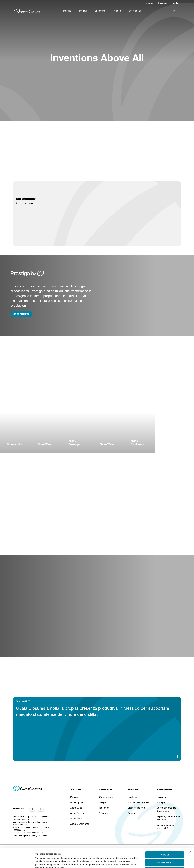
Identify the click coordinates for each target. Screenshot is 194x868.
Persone (117, 11)
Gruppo (149, 3)
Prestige (67, 11)
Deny (165, 851)
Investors (163, 3)
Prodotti (83, 11)
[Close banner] (190, 833)
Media (175, 3)
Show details (141, 863)
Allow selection (165, 843)
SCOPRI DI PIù (21, 314)
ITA (174, 11)
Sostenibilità (135, 11)
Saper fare (100, 11)
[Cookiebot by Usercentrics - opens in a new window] (17, 863)
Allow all (165, 836)
